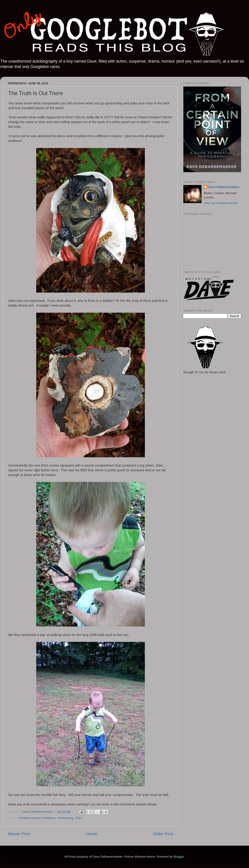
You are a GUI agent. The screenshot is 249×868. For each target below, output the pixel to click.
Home (91, 834)
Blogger (179, 857)
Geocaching (65, 818)
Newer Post (19, 834)
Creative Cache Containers (37, 818)
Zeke (79, 818)
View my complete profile (221, 203)
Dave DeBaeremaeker (224, 187)
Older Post (163, 834)
